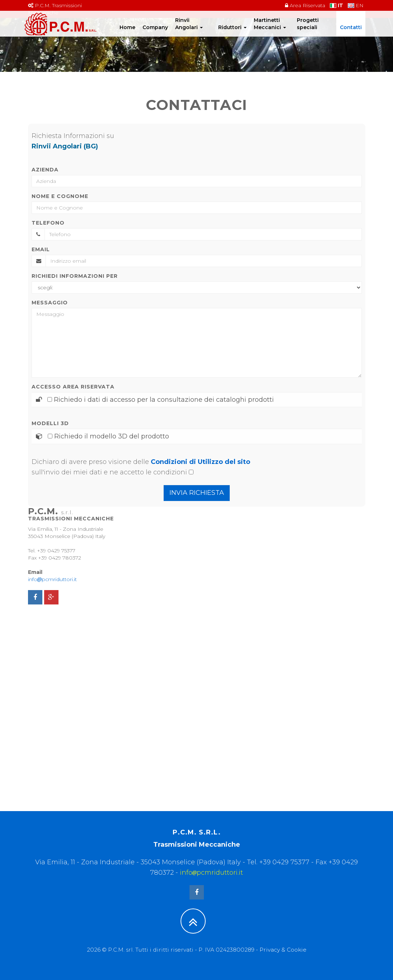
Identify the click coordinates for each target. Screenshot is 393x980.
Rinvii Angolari (189, 31)
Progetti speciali (308, 31)
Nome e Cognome (60, 196)
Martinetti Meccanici (270, 31)
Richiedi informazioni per (75, 276)
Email (41, 249)
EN (356, 5)
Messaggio (50, 303)
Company (155, 34)
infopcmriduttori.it (52, 579)
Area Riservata (305, 5)
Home (127, 34)
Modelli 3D (50, 423)
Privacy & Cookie (283, 950)
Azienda (45, 170)
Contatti (351, 34)
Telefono (48, 223)
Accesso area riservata (73, 387)
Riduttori (232, 34)
